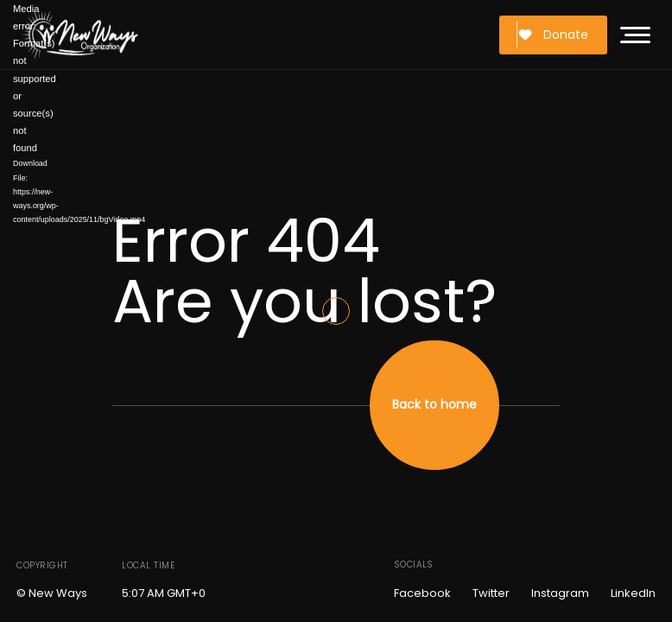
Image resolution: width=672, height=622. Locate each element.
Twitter (491, 593)
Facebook (422, 593)
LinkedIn (633, 593)
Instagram (560, 593)
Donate (553, 35)
